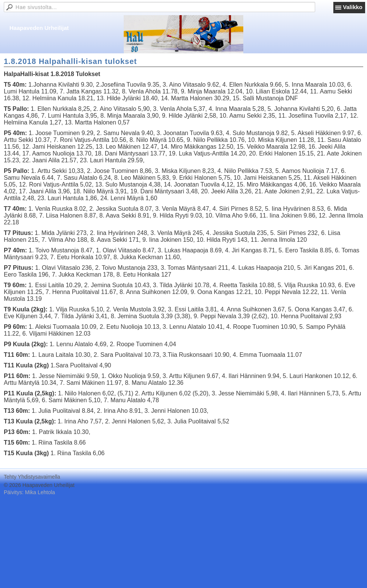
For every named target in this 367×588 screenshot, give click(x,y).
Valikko (353, 7)
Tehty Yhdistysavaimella (32, 477)
